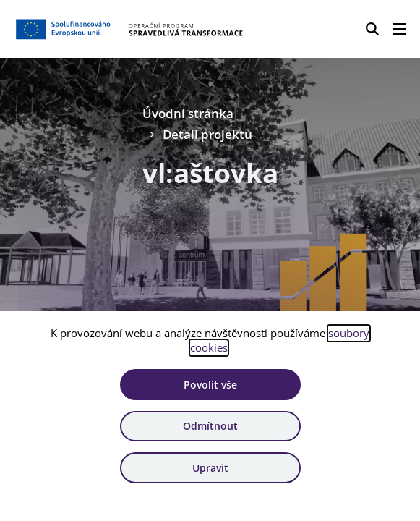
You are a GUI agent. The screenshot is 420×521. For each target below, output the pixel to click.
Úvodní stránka (188, 113)
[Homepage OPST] (129, 29)
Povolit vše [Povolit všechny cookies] (210, 385)
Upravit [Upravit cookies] (210, 468)
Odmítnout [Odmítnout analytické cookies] (210, 426)
